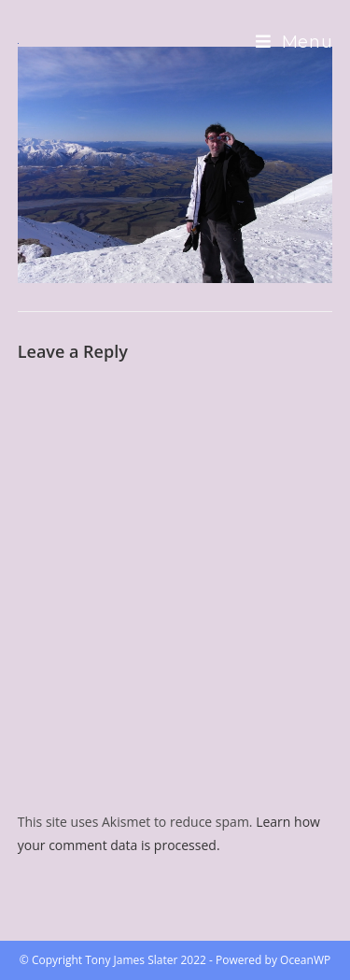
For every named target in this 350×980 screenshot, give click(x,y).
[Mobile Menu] (294, 42)
